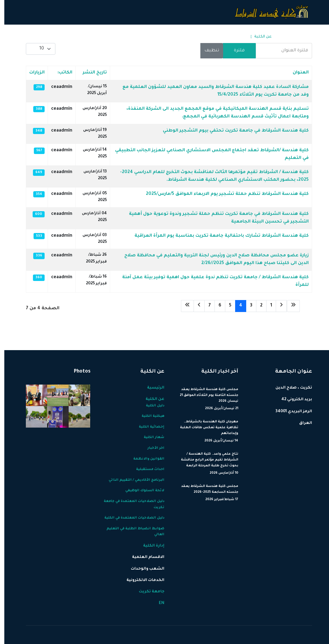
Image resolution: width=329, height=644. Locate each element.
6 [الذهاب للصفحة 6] (216, 306)
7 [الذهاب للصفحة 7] (205, 306)
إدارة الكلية (229, 37)
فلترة (235, 51)
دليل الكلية (151, 406)
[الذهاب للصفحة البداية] (289, 306)
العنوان (296, 73)
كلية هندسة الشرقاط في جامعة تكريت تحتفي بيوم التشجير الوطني (231, 131)
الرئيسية (282, 37)
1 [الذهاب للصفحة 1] (267, 306)
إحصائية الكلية (147, 427)
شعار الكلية (150, 437)
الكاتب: (61, 73)
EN (44, 37)
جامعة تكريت (63, 37)
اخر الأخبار (152, 448)
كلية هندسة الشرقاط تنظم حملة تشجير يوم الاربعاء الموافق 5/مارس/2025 (223, 194)
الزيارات (33, 73)
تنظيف (207, 51)
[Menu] (25, 37)
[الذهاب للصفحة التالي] (195, 306)
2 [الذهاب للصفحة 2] (257, 306)
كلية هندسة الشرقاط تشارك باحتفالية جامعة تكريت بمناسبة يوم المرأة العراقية (217, 236)
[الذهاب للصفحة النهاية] (183, 306)
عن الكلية (259, 37)
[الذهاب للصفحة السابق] (277, 306)
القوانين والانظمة (144, 459)
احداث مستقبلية (146, 469)
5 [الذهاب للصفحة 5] (226, 306)
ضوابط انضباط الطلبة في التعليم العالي (131, 532)
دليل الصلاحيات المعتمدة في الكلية (130, 518)
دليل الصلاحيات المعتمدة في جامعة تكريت (130, 504)
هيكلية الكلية (149, 416)
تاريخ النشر (90, 73)
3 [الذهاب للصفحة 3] (247, 306)
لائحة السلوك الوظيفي (140, 491)
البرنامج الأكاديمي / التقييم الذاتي (132, 480)
